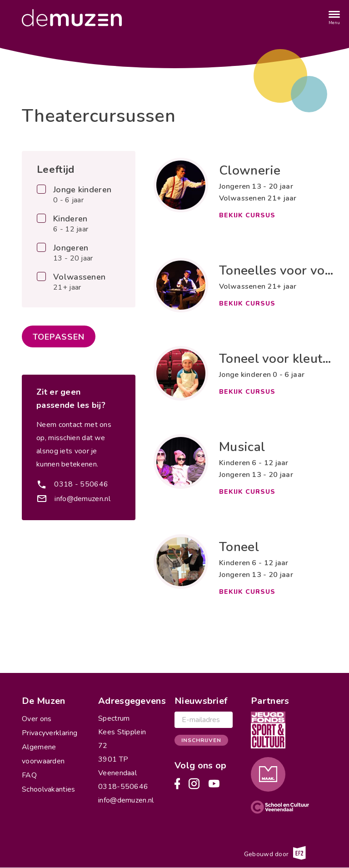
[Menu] (334, 18)
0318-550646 (123, 787)
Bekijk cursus (247, 215)
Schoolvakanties (49, 789)
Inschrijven (201, 740)
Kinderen (71, 224)
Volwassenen (79, 282)
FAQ (29, 775)
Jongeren (73, 253)
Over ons (37, 719)
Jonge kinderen (82, 195)
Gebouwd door (275, 853)
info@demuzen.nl (82, 499)
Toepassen (59, 337)
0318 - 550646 (81, 484)
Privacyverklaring (50, 733)
